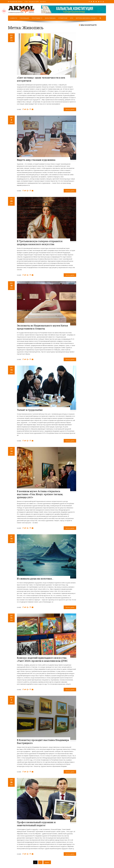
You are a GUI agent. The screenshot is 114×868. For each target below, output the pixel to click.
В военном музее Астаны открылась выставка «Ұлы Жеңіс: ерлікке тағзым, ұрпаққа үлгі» (40, 494)
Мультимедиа (50, 18)
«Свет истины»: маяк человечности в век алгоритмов (41, 79)
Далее (47, 862)
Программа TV (37, 18)
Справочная (63, 18)
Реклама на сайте (34, 2)
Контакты (43, 2)
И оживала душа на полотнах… (35, 579)
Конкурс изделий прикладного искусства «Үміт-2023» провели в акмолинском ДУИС (42, 659)
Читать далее (70, 109)
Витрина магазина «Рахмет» (86, 18)
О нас (26, 2)
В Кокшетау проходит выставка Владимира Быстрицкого (43, 742)
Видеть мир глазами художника (36, 160)
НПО (72, 18)
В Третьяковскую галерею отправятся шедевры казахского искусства (40, 243)
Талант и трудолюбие (30, 410)
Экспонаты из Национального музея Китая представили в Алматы (42, 327)
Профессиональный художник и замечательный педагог (36, 824)
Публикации (24, 18)
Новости (14, 18)
